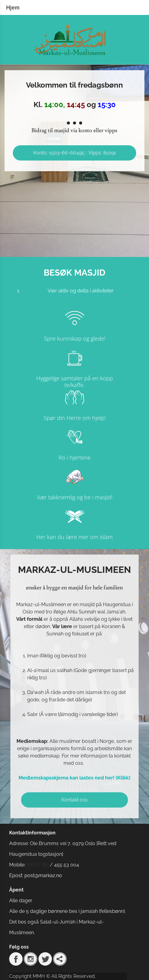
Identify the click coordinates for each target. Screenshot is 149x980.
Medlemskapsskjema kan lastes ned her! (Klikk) (74, 778)
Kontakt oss (74, 800)
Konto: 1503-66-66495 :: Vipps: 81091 (75, 153)
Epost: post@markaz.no (36, 875)
